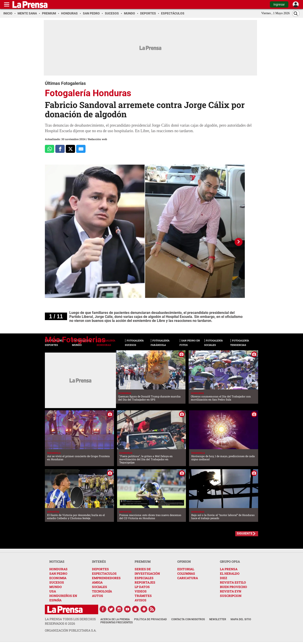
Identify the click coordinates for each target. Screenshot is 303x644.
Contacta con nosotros (188, 619)
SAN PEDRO (58, 573)
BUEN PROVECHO (233, 587)
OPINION (184, 561)
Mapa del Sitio (241, 619)
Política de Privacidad (151, 619)
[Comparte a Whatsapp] (50, 149)
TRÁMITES (143, 596)
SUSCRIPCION (231, 596)
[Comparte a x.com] (70, 149)
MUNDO (56, 587)
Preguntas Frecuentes (117, 622)
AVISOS (141, 600)
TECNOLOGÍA (102, 591)
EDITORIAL (186, 569)
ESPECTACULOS (104, 573)
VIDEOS (141, 591)
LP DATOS (142, 587)
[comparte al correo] (81, 149)
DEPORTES (100, 569)
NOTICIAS (57, 561)
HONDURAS (58, 569)
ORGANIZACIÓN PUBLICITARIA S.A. (71, 630)
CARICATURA (188, 578)
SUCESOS (57, 582)
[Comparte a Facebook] (60, 149)
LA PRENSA (229, 569)
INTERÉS (99, 561)
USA (53, 591)
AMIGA (97, 582)
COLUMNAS (186, 573)
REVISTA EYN (231, 591)
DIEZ (223, 578)
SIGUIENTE (245, 533)
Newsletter (218, 619)
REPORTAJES (145, 582)
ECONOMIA (58, 578)
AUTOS (98, 596)
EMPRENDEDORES (106, 578)
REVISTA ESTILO (233, 582)
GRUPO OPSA (230, 561)
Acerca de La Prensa (115, 619)
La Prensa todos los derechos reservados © (70, 621)
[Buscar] (296, 13)
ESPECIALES (144, 578)
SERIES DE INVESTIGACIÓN (147, 571)
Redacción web (98, 139)
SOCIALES (100, 587)
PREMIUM (143, 561)
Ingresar (279, 4)
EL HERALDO (230, 573)
